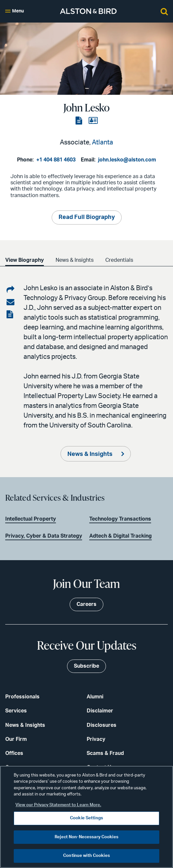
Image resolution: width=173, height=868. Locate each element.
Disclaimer (100, 711)
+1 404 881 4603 (56, 160)
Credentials (119, 260)
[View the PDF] (79, 121)
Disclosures (102, 725)
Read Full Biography (87, 217)
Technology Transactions (120, 519)
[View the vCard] (93, 121)
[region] (86, 817)
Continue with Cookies (86, 856)
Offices (14, 753)
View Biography (25, 260)
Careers (86, 604)
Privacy (96, 739)
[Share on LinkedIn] (10, 290)
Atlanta (103, 142)
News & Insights (75, 260)
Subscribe (86, 666)
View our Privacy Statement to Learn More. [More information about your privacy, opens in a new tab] (58, 805)
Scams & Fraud (105, 753)
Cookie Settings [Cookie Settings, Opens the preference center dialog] (86, 818)
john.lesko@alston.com (127, 160)
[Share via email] (10, 302)
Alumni (95, 697)
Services (16, 711)
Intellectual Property (31, 519)
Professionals (22, 697)
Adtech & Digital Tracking (121, 536)
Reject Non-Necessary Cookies (86, 837)
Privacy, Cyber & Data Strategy (44, 536)
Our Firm (16, 739)
